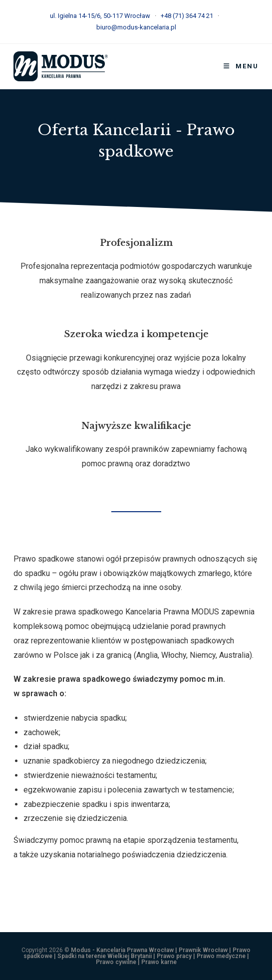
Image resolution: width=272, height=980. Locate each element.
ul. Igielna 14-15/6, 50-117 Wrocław (100, 16)
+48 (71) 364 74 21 (187, 16)
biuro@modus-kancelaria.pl (136, 27)
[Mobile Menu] (241, 66)
